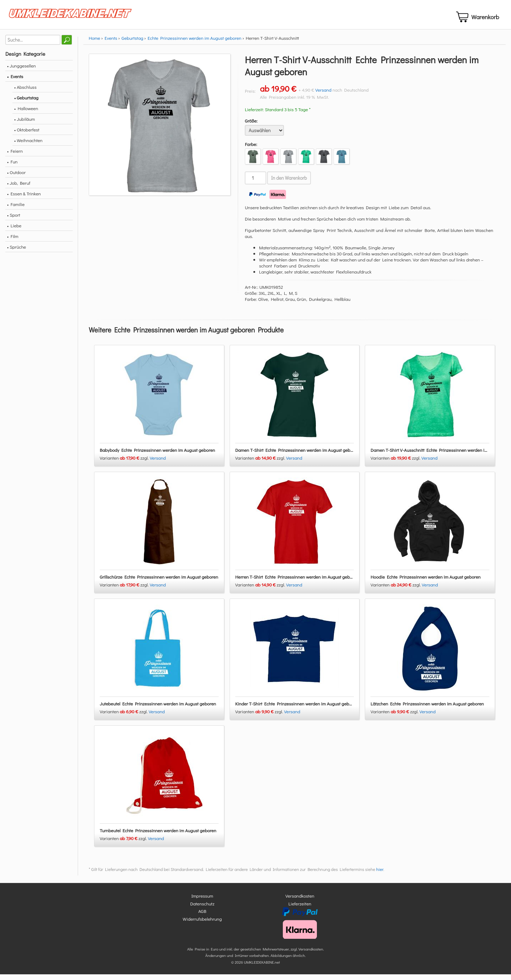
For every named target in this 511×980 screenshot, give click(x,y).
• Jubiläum (24, 125)
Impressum (202, 902)
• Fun (12, 167)
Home (94, 44)
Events (111, 44)
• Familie (16, 210)
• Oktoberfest (27, 136)
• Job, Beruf (19, 189)
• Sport (14, 221)
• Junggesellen (21, 72)
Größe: (251, 127)
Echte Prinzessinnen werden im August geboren (194, 44)
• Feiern (15, 157)
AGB (202, 917)
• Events (15, 82)
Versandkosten (300, 902)
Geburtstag (133, 44)
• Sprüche (17, 253)
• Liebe (14, 231)
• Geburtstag (26, 104)
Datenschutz (202, 909)
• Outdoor (16, 178)
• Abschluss (25, 93)
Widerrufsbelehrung (202, 924)
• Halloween (26, 114)
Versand (323, 96)
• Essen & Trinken (24, 199)
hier (380, 875)
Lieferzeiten (300, 909)
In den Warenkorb (289, 184)
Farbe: (251, 150)
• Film (13, 242)
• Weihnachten (28, 146)
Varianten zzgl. (125, 464)
